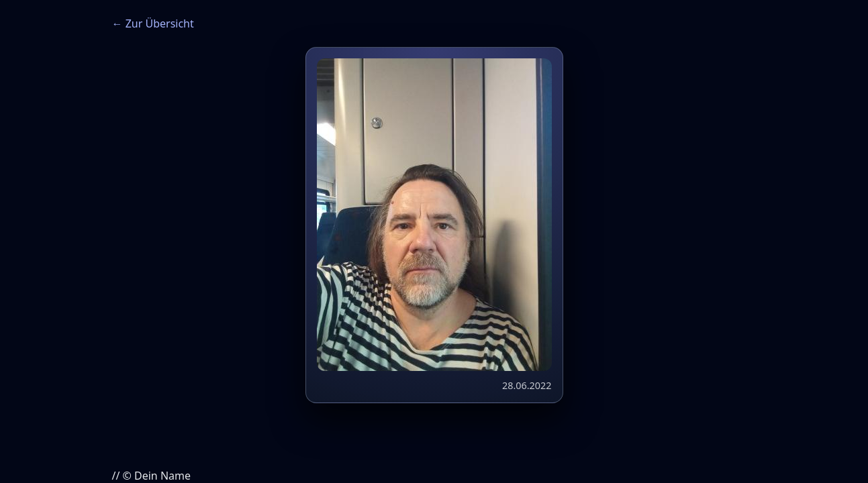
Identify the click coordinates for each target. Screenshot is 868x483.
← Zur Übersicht (153, 23)
